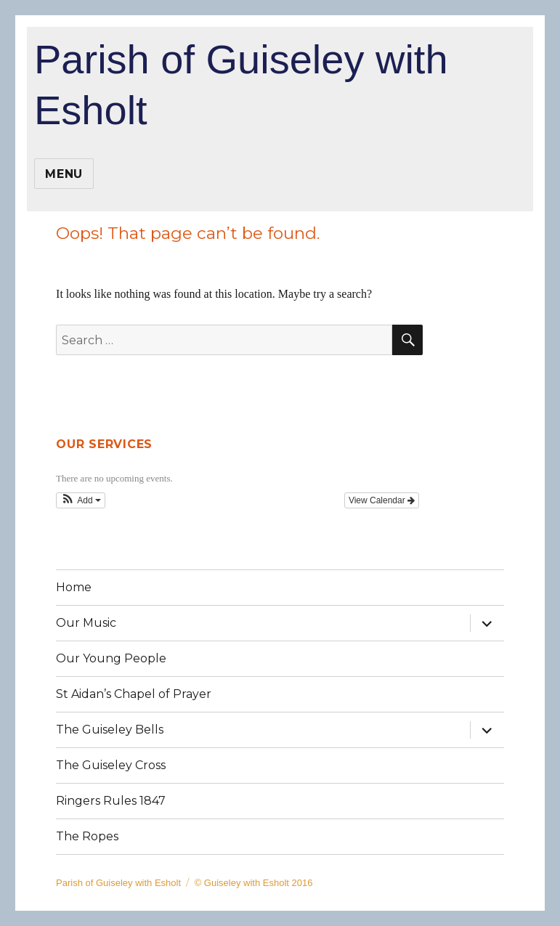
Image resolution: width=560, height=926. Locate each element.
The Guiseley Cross (111, 765)
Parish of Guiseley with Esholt (241, 85)
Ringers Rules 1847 (111, 801)
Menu (64, 174)
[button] (81, 500)
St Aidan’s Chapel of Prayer (134, 694)
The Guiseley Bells (110, 730)
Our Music (86, 623)
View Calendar (382, 500)
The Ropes (87, 836)
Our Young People (111, 658)
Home (74, 587)
